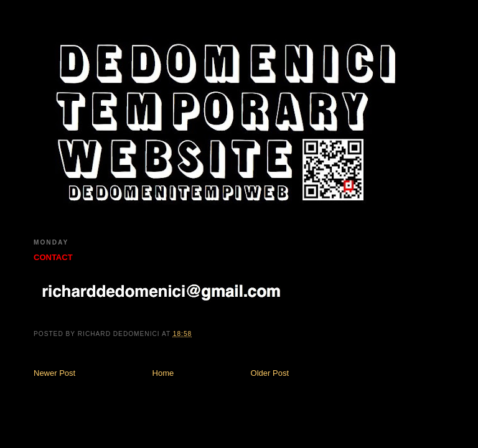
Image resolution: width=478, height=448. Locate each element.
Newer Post (54, 373)
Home (163, 373)
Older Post (270, 373)
